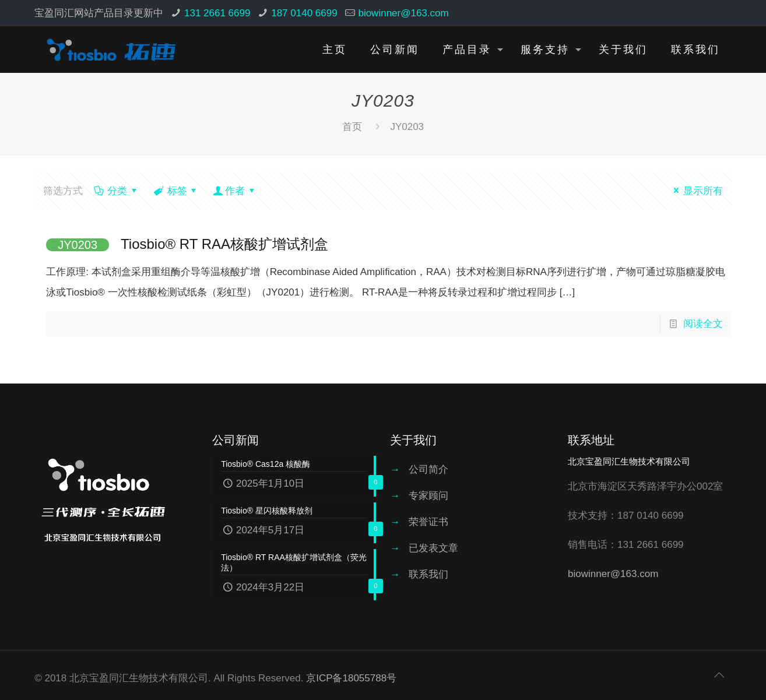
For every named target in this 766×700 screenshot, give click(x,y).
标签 (176, 191)
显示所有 (696, 191)
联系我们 (428, 574)
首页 (352, 127)
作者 (235, 191)
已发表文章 (433, 548)
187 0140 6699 (304, 13)
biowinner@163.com (403, 13)
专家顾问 (428, 496)
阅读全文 (703, 324)
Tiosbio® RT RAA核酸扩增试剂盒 (187, 244)
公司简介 (428, 469)
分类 (116, 191)
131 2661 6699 (217, 13)
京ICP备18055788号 (351, 678)
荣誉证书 (428, 522)
